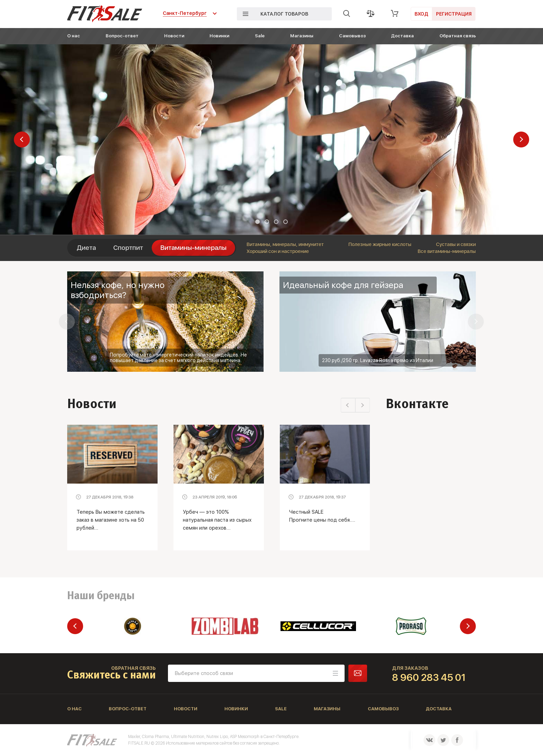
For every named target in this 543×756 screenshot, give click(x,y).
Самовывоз (352, 36)
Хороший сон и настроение (278, 251)
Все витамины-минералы (447, 251)
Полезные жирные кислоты (380, 244)
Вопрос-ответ (122, 36)
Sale (260, 36)
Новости (174, 36)
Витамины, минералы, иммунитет (285, 244)
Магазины (302, 36)
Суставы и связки (456, 244)
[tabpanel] (271, 139)
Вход (421, 14)
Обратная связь (458, 36)
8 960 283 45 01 (429, 677)
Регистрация (454, 14)
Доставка (402, 36)
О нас (74, 36)
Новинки (219, 36)
